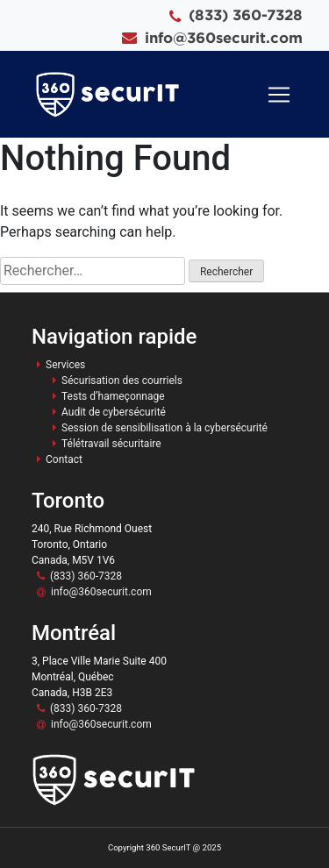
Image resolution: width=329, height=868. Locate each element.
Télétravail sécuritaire (111, 444)
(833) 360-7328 (246, 14)
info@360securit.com (224, 37)
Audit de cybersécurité (114, 412)
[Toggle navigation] (279, 95)
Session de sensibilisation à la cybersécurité (164, 428)
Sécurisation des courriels (122, 381)
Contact (64, 459)
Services (65, 365)
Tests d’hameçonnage (113, 396)
